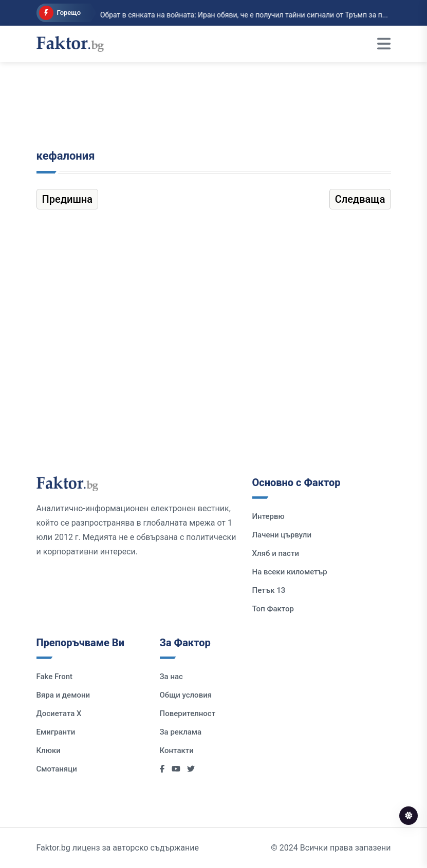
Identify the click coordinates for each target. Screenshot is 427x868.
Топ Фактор (273, 609)
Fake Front (55, 677)
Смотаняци (57, 769)
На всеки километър (290, 572)
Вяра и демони (63, 695)
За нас (171, 677)
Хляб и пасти (276, 553)
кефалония (66, 156)
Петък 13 (269, 590)
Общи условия (186, 695)
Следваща (360, 199)
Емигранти (56, 732)
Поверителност (188, 713)
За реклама (181, 732)
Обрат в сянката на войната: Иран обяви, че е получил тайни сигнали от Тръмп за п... (234, 15)
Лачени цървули (282, 535)
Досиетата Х (59, 713)
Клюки (49, 750)
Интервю (268, 516)
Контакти (177, 750)
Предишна (67, 199)
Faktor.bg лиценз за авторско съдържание (118, 848)
